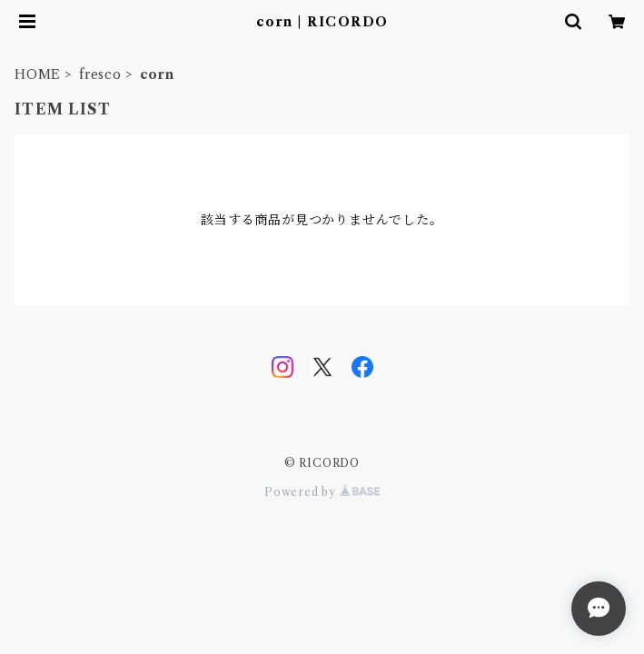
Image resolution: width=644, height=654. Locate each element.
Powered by (322, 492)
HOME (38, 74)
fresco (100, 74)
